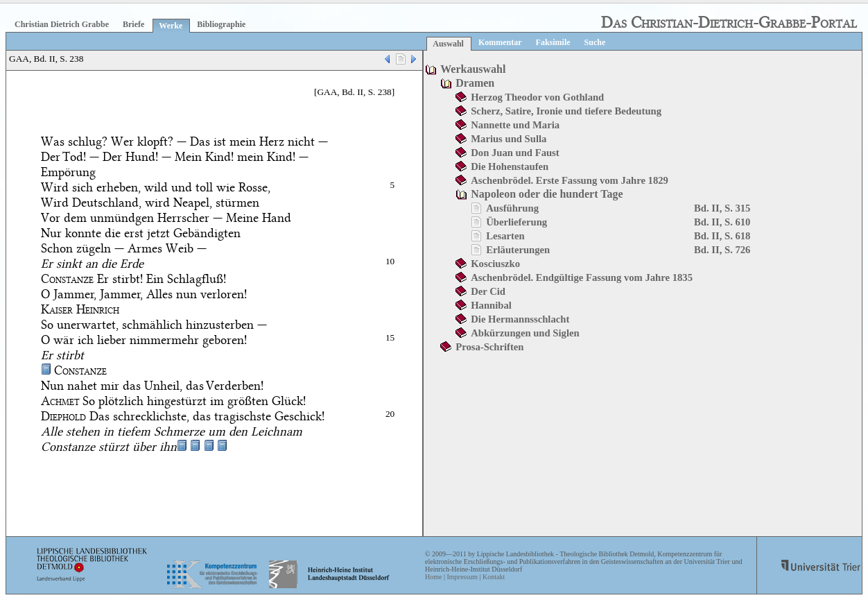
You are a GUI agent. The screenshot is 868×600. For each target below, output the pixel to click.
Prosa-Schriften (489, 347)
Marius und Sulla (509, 139)
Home (433, 577)
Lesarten (505, 236)
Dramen (475, 83)
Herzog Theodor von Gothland (537, 97)
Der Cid (488, 291)
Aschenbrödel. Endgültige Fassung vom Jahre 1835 (582, 277)
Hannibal (491, 305)
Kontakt (494, 577)
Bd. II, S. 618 (722, 236)
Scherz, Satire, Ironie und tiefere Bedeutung (566, 111)
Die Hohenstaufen (510, 166)
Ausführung (512, 208)
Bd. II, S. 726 (722, 250)
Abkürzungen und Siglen (525, 333)
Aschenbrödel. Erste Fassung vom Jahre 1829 (570, 180)
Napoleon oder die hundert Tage (547, 194)
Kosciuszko (495, 264)
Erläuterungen (518, 250)
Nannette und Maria (515, 125)
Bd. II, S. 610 (722, 222)
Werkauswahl (473, 69)
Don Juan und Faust (515, 153)
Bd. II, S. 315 (722, 208)
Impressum (462, 577)
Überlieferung (517, 222)
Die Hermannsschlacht (520, 319)
